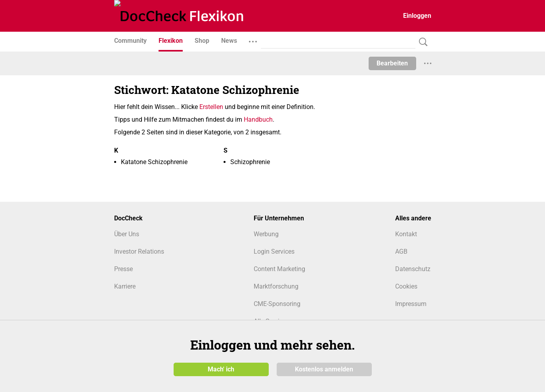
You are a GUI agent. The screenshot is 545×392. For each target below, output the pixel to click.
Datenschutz (413, 269)
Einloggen (417, 16)
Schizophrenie (250, 162)
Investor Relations (139, 251)
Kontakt (406, 234)
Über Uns (127, 234)
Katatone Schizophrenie (154, 162)
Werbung (266, 234)
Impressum (411, 304)
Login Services (274, 251)
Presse (123, 269)
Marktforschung (276, 286)
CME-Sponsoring (277, 304)
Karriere (125, 286)
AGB (401, 251)
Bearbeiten (392, 63)
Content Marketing (279, 269)
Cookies (406, 286)
